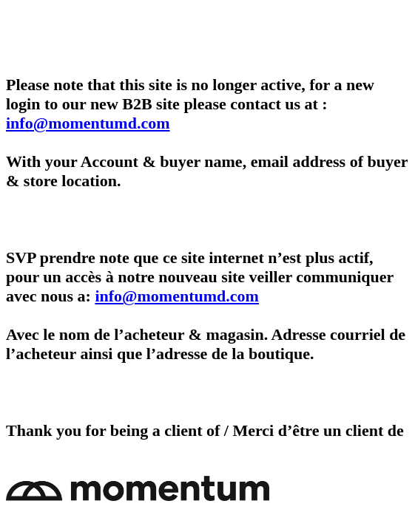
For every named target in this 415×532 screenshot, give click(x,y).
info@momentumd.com (88, 123)
